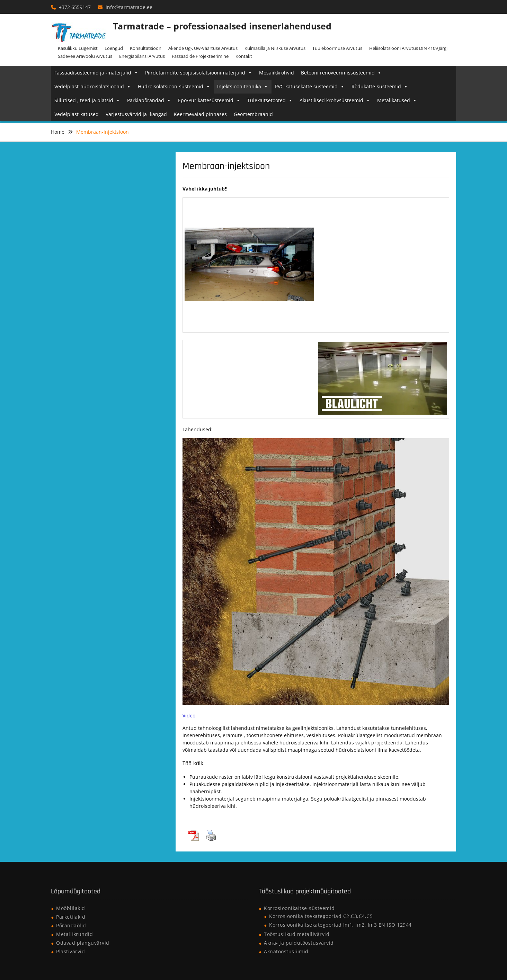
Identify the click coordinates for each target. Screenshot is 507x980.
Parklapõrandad (149, 100)
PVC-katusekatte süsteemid (310, 86)
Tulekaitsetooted (270, 100)
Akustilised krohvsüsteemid (335, 100)
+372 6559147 (75, 7)
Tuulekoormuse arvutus (337, 48)
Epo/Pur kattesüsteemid (209, 100)
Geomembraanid (253, 114)
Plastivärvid (70, 951)
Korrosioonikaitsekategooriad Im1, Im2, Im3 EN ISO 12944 (340, 925)
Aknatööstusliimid (286, 951)
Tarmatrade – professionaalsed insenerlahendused (222, 26)
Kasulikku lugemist (78, 48)
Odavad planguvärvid (83, 943)
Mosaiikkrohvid (277, 73)
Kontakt (244, 56)
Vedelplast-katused (77, 114)
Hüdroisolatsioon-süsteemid (174, 86)
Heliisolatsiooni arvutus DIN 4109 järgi (408, 48)
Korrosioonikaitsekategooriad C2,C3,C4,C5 (321, 916)
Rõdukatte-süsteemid (380, 86)
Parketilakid (71, 917)
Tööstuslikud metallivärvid (297, 934)
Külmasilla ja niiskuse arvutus (275, 48)
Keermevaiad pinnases (200, 114)
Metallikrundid (74, 934)
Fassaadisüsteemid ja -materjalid (96, 73)
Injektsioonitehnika (243, 86)
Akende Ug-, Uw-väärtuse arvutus (203, 48)
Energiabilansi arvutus (142, 56)
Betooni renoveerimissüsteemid (341, 73)
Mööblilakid (71, 908)
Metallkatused (397, 100)
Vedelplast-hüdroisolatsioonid (93, 86)
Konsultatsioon (146, 48)
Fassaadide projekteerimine (200, 56)
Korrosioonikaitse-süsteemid (299, 908)
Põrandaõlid (71, 925)
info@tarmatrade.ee (129, 7)
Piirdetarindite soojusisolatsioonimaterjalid (199, 73)
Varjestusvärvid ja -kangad (136, 114)
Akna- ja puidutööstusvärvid (299, 943)
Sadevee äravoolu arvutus (85, 56)
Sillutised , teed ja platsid (87, 100)
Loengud (114, 48)
